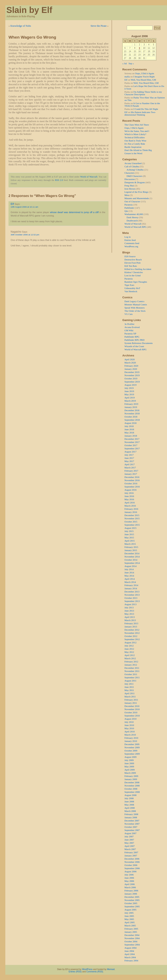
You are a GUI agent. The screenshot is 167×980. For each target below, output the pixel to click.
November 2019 (132, 375)
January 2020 (131, 369)
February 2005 (131, 929)
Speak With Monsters (135, 308)
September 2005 (132, 906)
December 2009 (132, 744)
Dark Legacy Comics (134, 301)
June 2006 (129, 878)
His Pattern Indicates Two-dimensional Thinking (140, 113)
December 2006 (132, 859)
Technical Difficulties (135, 137)
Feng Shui (129, 186)
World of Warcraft (89, 177)
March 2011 (130, 697)
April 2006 (130, 884)
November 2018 (132, 413)
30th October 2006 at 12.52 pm (25, 235)
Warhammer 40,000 (134, 214)
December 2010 (132, 706)
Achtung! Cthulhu (135, 170)
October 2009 (131, 751)
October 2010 (131, 712)
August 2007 (131, 833)
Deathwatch (132, 221)
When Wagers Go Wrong (32, 37)
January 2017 (131, 474)
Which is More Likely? (135, 134)
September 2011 (132, 677)
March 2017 (130, 468)
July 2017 (129, 455)
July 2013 (129, 607)
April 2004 (130, 954)
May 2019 (129, 394)
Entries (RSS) (75, 972)
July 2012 (129, 646)
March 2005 (130, 926)
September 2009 (132, 754)
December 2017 (132, 439)
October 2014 (131, 560)
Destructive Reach (133, 260)
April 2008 (130, 808)
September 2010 (132, 716)
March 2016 (130, 506)
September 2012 (132, 639)
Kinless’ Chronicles (134, 272)
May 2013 (129, 614)
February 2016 (131, 509)
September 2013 (132, 601)
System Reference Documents (139, 343)
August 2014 (131, 566)
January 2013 (131, 627)
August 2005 (131, 910)
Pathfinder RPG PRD (134, 340)
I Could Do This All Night (146, 109)
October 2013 (131, 598)
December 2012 (132, 630)
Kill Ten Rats (131, 266)
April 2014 (130, 579)
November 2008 (132, 786)
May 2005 (129, 919)
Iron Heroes (130, 189)
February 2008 (131, 814)
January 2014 (131, 588)
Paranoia (128, 205)
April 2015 (130, 541)
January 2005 (131, 932)
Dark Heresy (133, 217)
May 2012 (129, 652)
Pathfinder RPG (132, 337)
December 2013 (132, 592)
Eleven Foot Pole (133, 263)
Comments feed (132, 243)
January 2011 (131, 703)
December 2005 (132, 897)
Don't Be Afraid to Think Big (138, 150)
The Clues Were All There (137, 125)
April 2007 (130, 846)
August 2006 (131, 871)
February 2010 (131, 738)
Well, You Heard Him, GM (143, 80)
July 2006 (129, 875)
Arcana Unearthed (133, 163)
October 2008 (131, 789)
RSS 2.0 (59, 180)
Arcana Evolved (132, 327)
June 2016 (129, 496)
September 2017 (132, 448)
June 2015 (129, 534)
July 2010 (129, 722)
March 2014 (130, 582)
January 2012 (131, 665)
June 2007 (129, 840)
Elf (12, 204)
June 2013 (129, 611)
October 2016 (131, 483)
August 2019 (131, 385)
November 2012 (132, 633)
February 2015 (131, 547)
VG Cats (128, 314)
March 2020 (130, 363)
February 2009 (131, 776)
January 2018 (131, 436)
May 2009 (129, 766)
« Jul (125, 63)
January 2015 (131, 550)
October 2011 (131, 674)
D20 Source (130, 256)
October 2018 (131, 417)
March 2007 (130, 849)
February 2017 (131, 471)
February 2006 (131, 891)
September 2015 (132, 525)
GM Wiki (129, 330)
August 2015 (131, 528)
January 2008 (131, 817)
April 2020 (130, 359)
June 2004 (129, 951)
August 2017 (131, 452)
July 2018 (129, 426)
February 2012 (131, 662)
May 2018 (129, 433)
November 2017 (132, 442)
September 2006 (132, 868)
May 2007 (129, 843)
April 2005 (130, 922)
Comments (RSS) (95, 972)
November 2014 (132, 557)
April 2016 (130, 503)
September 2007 (132, 830)
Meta (127, 195)
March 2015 (130, 544)
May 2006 (129, 881)
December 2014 (132, 553)
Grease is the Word (133, 153)
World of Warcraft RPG (136, 227)
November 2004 (132, 938)
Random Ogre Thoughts (136, 282)
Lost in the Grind (132, 275)
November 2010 (132, 709)
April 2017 (130, 464)
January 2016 (131, 512)
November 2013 (132, 595)
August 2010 (131, 719)
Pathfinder (129, 208)
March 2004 (130, 957)
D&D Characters (134, 176)
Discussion (130, 179)
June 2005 (129, 916)
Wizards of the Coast (134, 346)
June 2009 (129, 763)
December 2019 (132, 372)
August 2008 (131, 795)
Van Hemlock (131, 291)
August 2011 (130, 681)
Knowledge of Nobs (21, 26)
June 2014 (129, 572)
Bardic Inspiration (133, 147)
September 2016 (132, 487)
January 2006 (131, 894)
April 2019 (130, 398)
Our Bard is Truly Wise (135, 141)
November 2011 (132, 671)
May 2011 (129, 690)
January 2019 (131, 407)
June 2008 (129, 801)
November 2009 (132, 747)
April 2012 (130, 655)
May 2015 (129, 537)
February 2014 (131, 585)
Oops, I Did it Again (144, 73)
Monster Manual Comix (136, 304)
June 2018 (129, 429)
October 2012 (131, 636)
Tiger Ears (129, 285)
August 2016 (131, 490)
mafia (127, 77)
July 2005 (129, 913)
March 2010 (130, 735)
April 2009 (130, 770)
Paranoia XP (130, 334)
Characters (129, 173)
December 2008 (132, 782)
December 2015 (132, 515)
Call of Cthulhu (132, 166)
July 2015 (129, 531)
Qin (126, 211)
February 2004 (131, 960)
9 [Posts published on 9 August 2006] (140, 48)
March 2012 (130, 658)
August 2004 (131, 948)
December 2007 (132, 821)
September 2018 (132, 420)
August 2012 (131, 642)
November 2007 (132, 824)
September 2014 (132, 563)
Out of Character (132, 201)
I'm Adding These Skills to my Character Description (143, 93)
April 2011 (130, 693)
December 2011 (132, 668)
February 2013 (131, 623)
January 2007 (131, 856)
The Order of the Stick (135, 311)
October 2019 (131, 378)
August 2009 (131, 757)
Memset (111, 969)
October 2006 (131, 865)
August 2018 (131, 423)
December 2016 (132, 477)
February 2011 (131, 700)
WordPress (87, 969)
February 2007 (131, 852)
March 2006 (130, 887)
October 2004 (131, 941)
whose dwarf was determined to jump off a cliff (74, 212)
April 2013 (130, 617)
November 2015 (132, 518)
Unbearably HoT (132, 288)
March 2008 (130, 811)
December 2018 (132, 410)
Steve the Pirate (99, 26)
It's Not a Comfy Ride (135, 144)
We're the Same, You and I (137, 131)
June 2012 (129, 649)
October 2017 (131, 445)
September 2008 (132, 792)
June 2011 (129, 687)
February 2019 (131, 404)
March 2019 (130, 401)
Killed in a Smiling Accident (138, 269)
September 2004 (132, 945)
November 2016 (132, 480)
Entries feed (130, 240)
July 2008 (129, 798)
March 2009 (130, 773)
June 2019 (129, 391)
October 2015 (131, 522)
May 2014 (129, 576)
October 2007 (131, 827)
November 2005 (132, 900)
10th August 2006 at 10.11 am (24, 207)
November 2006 (132, 862)
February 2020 (131, 366)
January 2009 (131, 779)
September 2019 (132, 382)
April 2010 (130, 732)
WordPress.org (131, 246)
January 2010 (131, 741)
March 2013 (130, 620)
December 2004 (132, 935)
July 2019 (129, 388)
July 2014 (129, 569)
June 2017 (129, 458)
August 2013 (131, 604)
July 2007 (129, 836)
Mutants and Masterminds (137, 198)
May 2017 (129, 461)
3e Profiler (129, 324)
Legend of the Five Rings (136, 192)
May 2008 (129, 805)
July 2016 (129, 493)
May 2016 (129, 499)
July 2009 (129, 760)
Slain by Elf (29, 10)
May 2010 (129, 728)
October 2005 (131, 903)
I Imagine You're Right (144, 77)
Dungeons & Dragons (135, 182)
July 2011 (129, 684)
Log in (128, 237)
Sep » (131, 63)
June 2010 (129, 725)
